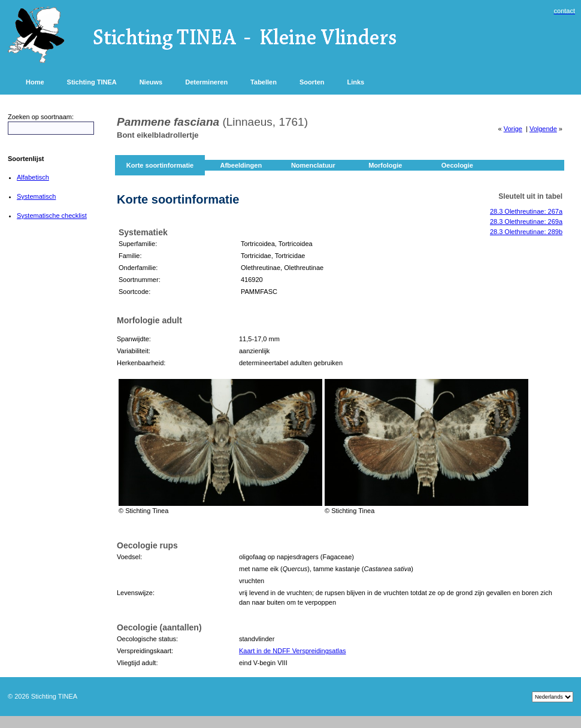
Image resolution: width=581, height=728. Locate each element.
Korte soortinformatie (160, 165)
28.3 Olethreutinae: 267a (526, 211)
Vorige (513, 129)
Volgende (543, 129)
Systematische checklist (52, 216)
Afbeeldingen (241, 165)
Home (35, 82)
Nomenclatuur (313, 165)
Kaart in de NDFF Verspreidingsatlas (293, 651)
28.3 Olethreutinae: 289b (526, 232)
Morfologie (385, 165)
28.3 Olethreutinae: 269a (526, 222)
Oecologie (457, 165)
